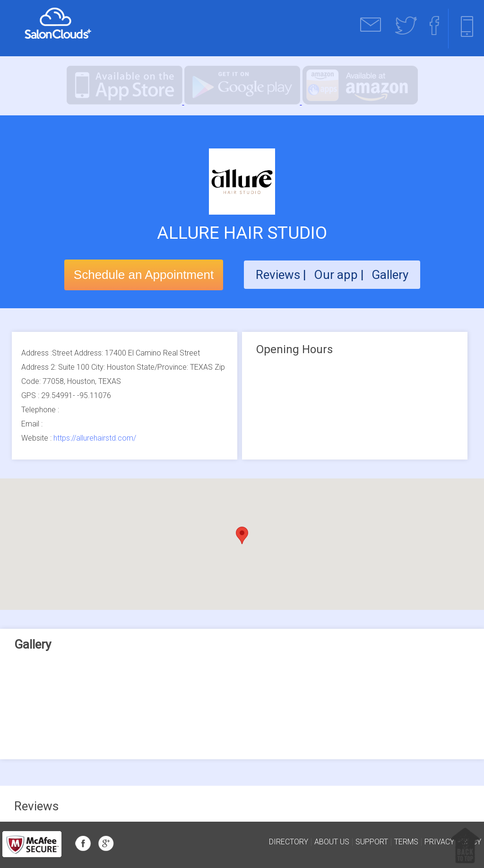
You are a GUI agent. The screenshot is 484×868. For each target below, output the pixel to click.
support (372, 842)
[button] (242, 535)
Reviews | (281, 275)
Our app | (340, 275)
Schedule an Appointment (144, 275)
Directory (289, 842)
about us (332, 842)
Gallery (390, 275)
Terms (406, 842)
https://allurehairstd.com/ (95, 438)
